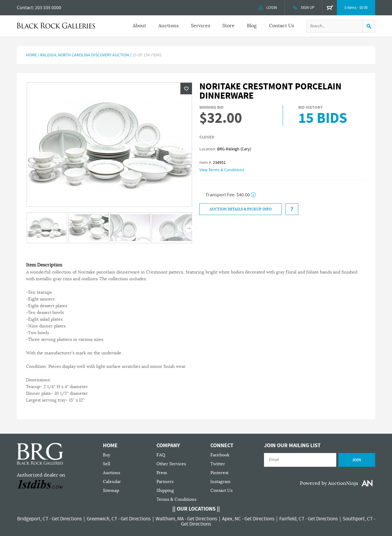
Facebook (220, 455)
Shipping (165, 491)
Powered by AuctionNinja (329, 483)
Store (228, 26)
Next (189, 228)
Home (31, 55)
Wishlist (186, 89)
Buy (107, 455)
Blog (252, 26)
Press (162, 473)
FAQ (161, 455)
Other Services (171, 464)
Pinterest (219, 473)
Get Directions (67, 519)
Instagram (221, 482)
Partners (165, 482)
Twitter (218, 464)
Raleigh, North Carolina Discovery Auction (85, 55)
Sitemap (111, 491)
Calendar (112, 482)
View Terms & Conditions (222, 170)
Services (200, 26)
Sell (107, 464)
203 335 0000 (48, 8)
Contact (25, 8)
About (139, 26)
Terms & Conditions (176, 499)
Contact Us (281, 26)
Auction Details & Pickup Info (241, 209)
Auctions (168, 26)
